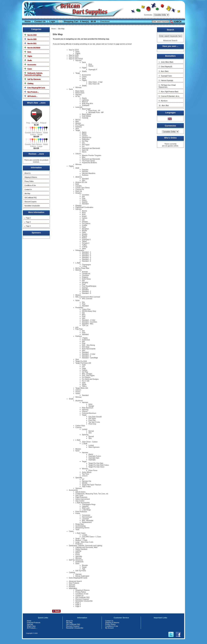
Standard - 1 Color (89, 320)
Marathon (85, 229)
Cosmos (78, 428)
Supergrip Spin (94, 458)
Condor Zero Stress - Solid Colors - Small (36, 133)
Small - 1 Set (80, 538)
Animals (85, 272)
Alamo (91, 454)
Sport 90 (85, 150)
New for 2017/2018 (32, 48)
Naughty (85, 283)
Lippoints (85, 506)
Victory (78, 392)
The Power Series (88, 161)
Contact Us (40, 21)
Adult (77, 168)
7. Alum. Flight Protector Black (168, 92)
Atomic (85, 211)
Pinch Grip (92, 424)
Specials (72, 585)
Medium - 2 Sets (81, 540)
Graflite (85, 225)
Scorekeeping (80, 526)
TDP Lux (85, 325)
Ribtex (84, 200)
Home (28, 21)
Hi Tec (78, 96)
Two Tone (85, 474)
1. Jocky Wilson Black (166, 62)
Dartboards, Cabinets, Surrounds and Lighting (33, 74)
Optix (84, 232)
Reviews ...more (36, 154)
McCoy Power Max (82, 268)
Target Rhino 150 (82, 388)
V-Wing (85, 247)
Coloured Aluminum (89, 413)
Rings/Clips (80, 524)
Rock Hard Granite (89, 349)
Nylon (78, 300)
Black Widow (87, 114)
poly (77, 327)
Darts (28, 52)
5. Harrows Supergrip (166, 80)
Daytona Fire (87, 138)
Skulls (84, 385)
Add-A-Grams (80, 492)
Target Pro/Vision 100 (83, 363)
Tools (77, 530)
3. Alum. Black (163, 71)
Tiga (84, 569)
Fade (84, 365)
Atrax (84, 213)
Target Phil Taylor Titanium (92, 485)
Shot (77, 129)
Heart (84, 227)
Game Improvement (83, 499)
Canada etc (86, 274)
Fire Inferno (86, 223)
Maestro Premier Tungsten (92, 155)
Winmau (78, 87)
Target (78, 73)
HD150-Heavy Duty (89, 311)
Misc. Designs (87, 374)
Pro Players (80, 125)
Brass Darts (80, 91)
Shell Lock (86, 508)
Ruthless (79, 127)
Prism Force (93, 470)
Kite (83, 197)
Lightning (85, 100)
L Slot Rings (86, 510)
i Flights (85, 338)
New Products (74, 583)
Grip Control (80, 501)
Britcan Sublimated (82, 576)
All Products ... (31, 96)
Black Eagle (86, 109)
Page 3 (27, 222)
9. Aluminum (163, 101)
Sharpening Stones (82, 528)
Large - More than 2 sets (84, 542)
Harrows (78, 61)
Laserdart (79, 107)
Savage (91, 406)
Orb (83, 143)
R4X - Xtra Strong (88, 345)
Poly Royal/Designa (89, 286)
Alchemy (79, 177)
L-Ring (84, 266)
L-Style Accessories (83, 503)
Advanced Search (75, 581)
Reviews (72, 587)
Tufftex (84, 245)
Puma (78, 555)
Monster (85, 565)
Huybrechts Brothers (89, 163)
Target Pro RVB (81, 361)
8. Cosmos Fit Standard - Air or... (169, 96)
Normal (91, 431)
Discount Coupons (30, 202)
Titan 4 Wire (86, 487)
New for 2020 (30, 39)
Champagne (86, 265)
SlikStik (85, 483)
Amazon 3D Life (81, 182)
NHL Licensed (87, 299)
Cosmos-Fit (80, 189)
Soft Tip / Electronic (32, 79)
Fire (83, 367)
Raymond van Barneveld (91, 148)
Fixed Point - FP (94, 111)
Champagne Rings (89, 504)
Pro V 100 (86, 381)
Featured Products (34, 623)
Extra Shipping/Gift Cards (35, 88)
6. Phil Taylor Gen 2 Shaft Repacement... (167, 86)
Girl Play (85, 141)
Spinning (85, 410)
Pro (83, 147)
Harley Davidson (81, 549)
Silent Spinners (94, 447)
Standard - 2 (86, 254)
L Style (78, 440)
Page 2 (27, 218)
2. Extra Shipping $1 (165, 67)
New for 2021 (30, 43)
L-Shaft (85, 444)
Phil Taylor (86, 145)
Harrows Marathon (89, 173)
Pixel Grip (92, 420)
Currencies (170, 126)
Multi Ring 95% (87, 104)
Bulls (77, 184)
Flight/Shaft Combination (84, 207)
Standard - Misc (88, 324)
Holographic (80, 250)
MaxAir (85, 231)
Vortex (78, 394)
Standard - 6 (86, 261)
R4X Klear (86, 347)
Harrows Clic (87, 481)
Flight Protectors (81, 497)
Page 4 (27, 226)
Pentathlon (79, 308)
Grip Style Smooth (95, 417)
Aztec (91, 404)
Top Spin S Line (94, 422)
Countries (85, 195)
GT (83, 479)
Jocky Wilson (87, 472)
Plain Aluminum (88, 408)
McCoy (78, 120)
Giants (84, 98)
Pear (84, 198)
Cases (28, 69)
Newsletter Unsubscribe (32, 206)
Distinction (86, 139)
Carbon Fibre (80, 426)
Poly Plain (79, 329)
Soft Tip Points (81, 571)
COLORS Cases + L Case (91, 537)
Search (170, 30)
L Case (85, 535)
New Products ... (31, 92)
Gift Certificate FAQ (30, 198)
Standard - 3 (86, 256)
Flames (85, 370)
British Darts (80, 93)
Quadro (85, 234)
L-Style (78, 263)
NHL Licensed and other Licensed (88, 297)
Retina (91, 66)
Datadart (85, 170)
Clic (83, 220)
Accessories (30, 65)
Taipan (84, 241)
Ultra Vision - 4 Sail (95, 82)
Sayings (85, 288)
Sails (84, 383)
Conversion (86, 515)
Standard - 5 (86, 259)
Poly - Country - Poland (36, 122)
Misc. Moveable (88, 521)
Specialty (79, 478)
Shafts (28, 60)
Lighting (78, 551)
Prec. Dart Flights (88, 376)
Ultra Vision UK (94, 84)
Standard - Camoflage (90, 358)
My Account (109, 628)
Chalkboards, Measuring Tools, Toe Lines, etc (92, 494)
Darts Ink (79, 191)
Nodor (78, 553)
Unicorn (78, 154)
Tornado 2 (86, 243)
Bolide (84, 134)
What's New (31, 626)
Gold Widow (86, 116)
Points (78, 513)
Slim (84, 181)
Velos (84, 249)
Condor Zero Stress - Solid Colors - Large (36, 144)
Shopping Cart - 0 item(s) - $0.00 (80, 21)
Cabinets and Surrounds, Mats (86, 547)
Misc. (77, 121)
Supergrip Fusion (95, 456)
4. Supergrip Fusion (165, 76)
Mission (78, 123)
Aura (90, 64)
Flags (84, 368)
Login (52, 21)
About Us (27, 173)
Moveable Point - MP (96, 113)
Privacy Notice (29, 181)
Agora (84, 132)
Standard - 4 (86, 257)
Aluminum (79, 401)
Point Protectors (81, 512)
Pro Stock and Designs (90, 379)
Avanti (84, 216)
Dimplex (78, 193)
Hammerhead (87, 517)
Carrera (85, 136)
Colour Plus (86, 309)
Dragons (85, 277)
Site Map (27, 193)
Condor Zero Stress (83, 188)
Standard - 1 (86, 252)
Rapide (85, 236)
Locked (85, 429)
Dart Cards (79, 496)
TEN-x (84, 386)
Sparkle (85, 202)
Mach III (85, 102)
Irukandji (85, 118)
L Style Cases (80, 533)
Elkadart (78, 206)
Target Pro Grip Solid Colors (99, 465)
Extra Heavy (86, 279)
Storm (84, 152)
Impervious (86, 340)
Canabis (78, 186)
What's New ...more (36, 103)
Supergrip (92, 460)
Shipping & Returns (31, 177)
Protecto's (79, 544)
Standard (85, 179)
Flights (28, 56)
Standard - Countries (89, 322)
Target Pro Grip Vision (96, 467)
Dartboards (79, 562)
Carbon (85, 218)
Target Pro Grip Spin (96, 463)
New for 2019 (30, 35)
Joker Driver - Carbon (90, 442)
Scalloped (86, 105)
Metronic (79, 270)
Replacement (87, 522)
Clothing (29, 83)
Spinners (79, 488)
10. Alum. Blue (163, 105)
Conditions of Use (30, 185)
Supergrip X (93, 70)
